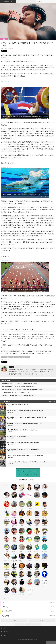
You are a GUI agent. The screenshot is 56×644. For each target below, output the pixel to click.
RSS (3, 628)
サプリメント (17, 357)
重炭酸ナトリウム (25, 357)
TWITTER (5, 635)
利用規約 (42, 620)
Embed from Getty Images (6, 86)
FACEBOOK (5, 632)
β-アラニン (4, 357)
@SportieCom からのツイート (28, 480)
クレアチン (11, 357)
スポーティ (10, 48)
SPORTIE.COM (8, 1)
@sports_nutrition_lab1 (37, 373)
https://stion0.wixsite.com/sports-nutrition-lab (19, 375)
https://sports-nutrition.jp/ (39, 375)
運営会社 (14, 620)
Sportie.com (27, 639)
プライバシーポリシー (28, 624)
